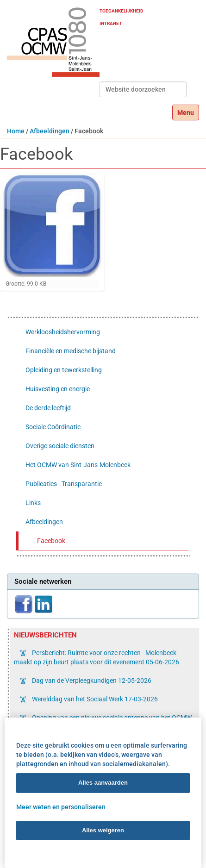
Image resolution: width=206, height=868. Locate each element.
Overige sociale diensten (60, 446)
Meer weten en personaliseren (61, 806)
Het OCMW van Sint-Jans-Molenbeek (78, 465)
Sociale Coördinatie (53, 427)
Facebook (51, 541)
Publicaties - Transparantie (64, 484)
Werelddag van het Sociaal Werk (94, 699)
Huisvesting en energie (58, 389)
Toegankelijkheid (122, 11)
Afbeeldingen (50, 131)
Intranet (111, 23)
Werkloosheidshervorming (63, 332)
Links (33, 503)
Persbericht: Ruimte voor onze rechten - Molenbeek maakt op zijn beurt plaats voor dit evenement (97, 657)
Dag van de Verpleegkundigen (91, 681)
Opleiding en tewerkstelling (64, 370)
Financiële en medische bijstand (71, 351)
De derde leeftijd (48, 408)
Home (16, 131)
